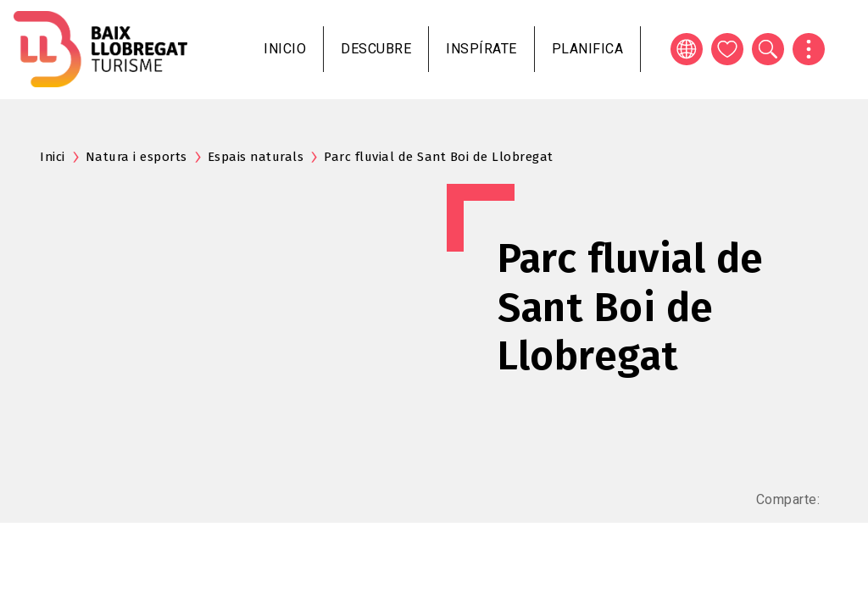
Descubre (376, 49)
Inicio (285, 49)
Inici (53, 157)
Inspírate (481, 49)
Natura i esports (136, 157)
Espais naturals (256, 157)
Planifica (588, 49)
